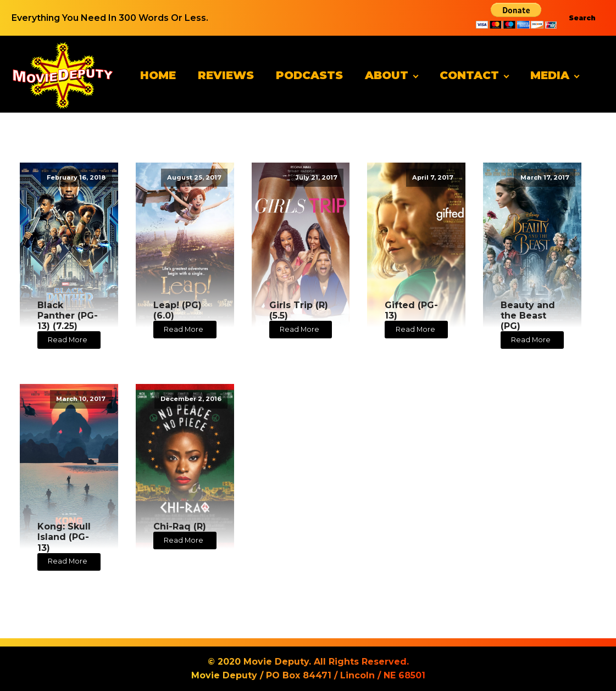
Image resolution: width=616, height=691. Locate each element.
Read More (68, 340)
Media (550, 75)
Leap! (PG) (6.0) (177, 310)
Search (582, 18)
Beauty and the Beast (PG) (528, 316)
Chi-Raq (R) (180, 526)
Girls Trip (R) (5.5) (299, 310)
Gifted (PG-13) (411, 310)
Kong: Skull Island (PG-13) (64, 537)
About (387, 75)
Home (158, 75)
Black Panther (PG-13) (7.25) (68, 316)
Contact (469, 75)
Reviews (226, 75)
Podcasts (309, 75)
